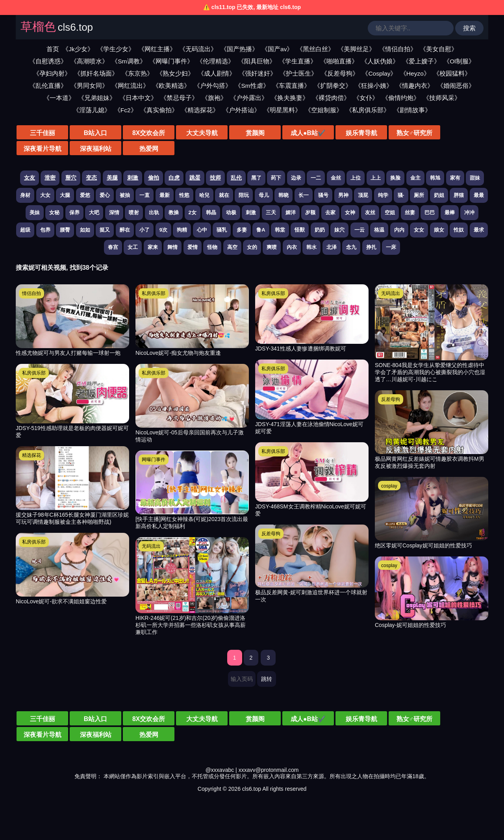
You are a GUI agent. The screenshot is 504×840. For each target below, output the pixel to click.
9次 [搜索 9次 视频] (163, 230)
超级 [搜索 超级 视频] (25, 230)
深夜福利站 (465, 133)
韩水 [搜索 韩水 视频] (311, 247)
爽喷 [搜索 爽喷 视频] (272, 247)
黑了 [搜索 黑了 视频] (256, 178)
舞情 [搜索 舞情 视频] (172, 247)
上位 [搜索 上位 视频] (356, 178)
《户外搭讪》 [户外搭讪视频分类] (241, 110)
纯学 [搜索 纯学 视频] (383, 195)
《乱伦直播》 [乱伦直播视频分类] (48, 86)
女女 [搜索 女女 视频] (419, 230)
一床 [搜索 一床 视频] (391, 247)
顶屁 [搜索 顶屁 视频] (363, 195)
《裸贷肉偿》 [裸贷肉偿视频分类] (331, 98)
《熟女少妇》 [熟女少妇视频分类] (175, 73)
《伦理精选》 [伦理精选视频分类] (215, 61)
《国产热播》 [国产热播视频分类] (239, 49)
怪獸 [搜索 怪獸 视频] (300, 230)
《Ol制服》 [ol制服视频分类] (459, 61)
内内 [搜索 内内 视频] (399, 230)
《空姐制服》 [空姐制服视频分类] (324, 110)
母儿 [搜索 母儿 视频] (264, 195)
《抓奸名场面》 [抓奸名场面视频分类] (96, 73)
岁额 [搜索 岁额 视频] (310, 212)
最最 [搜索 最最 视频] (479, 195)
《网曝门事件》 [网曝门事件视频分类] (171, 61)
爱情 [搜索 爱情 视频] (193, 247)
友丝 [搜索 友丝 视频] (370, 212)
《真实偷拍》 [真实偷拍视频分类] (159, 110)
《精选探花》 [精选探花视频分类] (200, 110)
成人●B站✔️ (275, 133)
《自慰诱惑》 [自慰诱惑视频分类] (48, 61)
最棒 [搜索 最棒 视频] (450, 212)
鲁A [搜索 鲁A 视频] (261, 230)
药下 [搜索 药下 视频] (276, 178)
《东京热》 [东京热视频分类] (137, 73)
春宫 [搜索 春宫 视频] (113, 247)
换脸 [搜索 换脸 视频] (395, 178)
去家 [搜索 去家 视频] (330, 212)
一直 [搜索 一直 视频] (145, 195)
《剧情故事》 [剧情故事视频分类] (412, 110)
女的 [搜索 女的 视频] (252, 247)
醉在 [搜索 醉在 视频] (125, 230)
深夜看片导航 (417, 133)
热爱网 (39, 149)
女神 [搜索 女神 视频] (350, 212)
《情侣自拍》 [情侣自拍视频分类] (398, 49)
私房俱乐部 (34, 373)
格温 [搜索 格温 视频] (379, 230)
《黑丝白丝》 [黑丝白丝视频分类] (315, 49)
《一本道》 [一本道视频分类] (59, 98)
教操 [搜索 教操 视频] (174, 212)
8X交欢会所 (134, 133)
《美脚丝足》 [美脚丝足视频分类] (356, 49)
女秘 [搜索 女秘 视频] (54, 212)
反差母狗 (271, 534)
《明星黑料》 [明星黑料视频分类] (282, 110)
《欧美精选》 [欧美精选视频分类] (171, 86)
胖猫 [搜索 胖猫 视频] (459, 195)
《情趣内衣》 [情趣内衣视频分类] (415, 86)
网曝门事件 (154, 460)
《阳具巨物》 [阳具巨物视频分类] (257, 61)
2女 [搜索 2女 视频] (193, 212)
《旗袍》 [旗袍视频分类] (214, 98)
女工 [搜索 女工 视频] (133, 247)
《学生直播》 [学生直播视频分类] (298, 61)
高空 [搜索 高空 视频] (232, 247)
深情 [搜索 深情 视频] (114, 212)
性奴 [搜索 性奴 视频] (459, 230)
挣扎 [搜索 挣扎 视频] (371, 247)
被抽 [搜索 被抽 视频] (125, 195)
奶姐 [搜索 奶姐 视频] (439, 195)
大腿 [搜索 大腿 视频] (65, 195)
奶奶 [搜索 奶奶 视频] (320, 230)
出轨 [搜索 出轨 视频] (154, 212)
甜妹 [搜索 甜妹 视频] (475, 178)
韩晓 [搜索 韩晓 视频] (283, 195)
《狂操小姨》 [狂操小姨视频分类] (374, 86)
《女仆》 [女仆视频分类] (366, 98)
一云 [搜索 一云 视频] (359, 230)
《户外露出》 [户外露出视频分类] (249, 98)
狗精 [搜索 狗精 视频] (182, 230)
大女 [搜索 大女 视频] (45, 195)
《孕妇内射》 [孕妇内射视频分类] (52, 73)
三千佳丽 (39, 133)
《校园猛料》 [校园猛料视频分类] (452, 73)
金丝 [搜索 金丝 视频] (336, 178)
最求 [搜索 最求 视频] (479, 230)
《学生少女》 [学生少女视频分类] (116, 49)
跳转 (267, 679)
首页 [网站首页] (53, 49)
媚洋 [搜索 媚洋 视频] (291, 212)
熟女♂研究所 (370, 133)
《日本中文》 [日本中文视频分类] (138, 98)
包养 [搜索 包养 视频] (45, 230)
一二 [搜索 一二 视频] (316, 178)
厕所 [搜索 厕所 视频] (419, 195)
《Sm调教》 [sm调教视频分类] (129, 61)
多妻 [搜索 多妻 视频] (242, 230)
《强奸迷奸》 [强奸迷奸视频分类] (258, 73)
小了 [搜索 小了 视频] (145, 230)
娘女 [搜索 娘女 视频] (439, 230)
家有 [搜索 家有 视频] (455, 178)
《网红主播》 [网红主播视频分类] (157, 49)
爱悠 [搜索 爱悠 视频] (85, 195)
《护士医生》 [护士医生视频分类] (298, 73)
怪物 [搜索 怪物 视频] (212, 247)
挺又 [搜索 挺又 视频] (105, 230)
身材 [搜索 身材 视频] (25, 195)
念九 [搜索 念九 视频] (351, 247)
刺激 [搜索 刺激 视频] (251, 212)
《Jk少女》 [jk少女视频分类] (78, 49)
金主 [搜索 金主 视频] (415, 178)
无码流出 (151, 546)
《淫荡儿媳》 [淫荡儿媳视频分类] (92, 110)
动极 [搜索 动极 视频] (231, 212)
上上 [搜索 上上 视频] (376, 178)
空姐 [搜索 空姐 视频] (390, 212)
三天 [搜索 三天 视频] (271, 212)
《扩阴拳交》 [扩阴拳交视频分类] (333, 86)
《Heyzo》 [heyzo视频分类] (415, 73)
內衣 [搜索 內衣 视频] (292, 247)
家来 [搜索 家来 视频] (153, 247)
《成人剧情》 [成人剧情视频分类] (217, 73)
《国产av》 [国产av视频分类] (277, 49)
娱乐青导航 (323, 133)
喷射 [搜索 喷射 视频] (134, 212)
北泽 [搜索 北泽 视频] (332, 247)
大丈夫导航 (181, 133)
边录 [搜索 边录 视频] (296, 178)
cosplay (389, 486)
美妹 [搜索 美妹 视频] (35, 212)
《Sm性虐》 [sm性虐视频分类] (252, 86)
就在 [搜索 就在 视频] (224, 195)
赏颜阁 (228, 133)
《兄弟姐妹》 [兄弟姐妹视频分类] (97, 98)
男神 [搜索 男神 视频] (343, 195)
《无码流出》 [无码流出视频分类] (198, 49)
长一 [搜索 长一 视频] (304, 195)
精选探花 (31, 455)
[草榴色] (57, 29)
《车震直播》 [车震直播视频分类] (291, 86)
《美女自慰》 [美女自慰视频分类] (439, 49)
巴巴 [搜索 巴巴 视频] (430, 212)
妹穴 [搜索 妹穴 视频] (339, 230)
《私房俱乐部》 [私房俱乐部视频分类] (368, 110)
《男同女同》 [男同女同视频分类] (89, 86)
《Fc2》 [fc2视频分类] (126, 110)
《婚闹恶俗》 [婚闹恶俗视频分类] (456, 86)
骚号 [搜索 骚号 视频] (323, 195)
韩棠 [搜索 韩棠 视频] (280, 230)
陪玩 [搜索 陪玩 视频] (244, 195)
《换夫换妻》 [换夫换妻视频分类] (290, 98)
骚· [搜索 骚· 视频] (401, 195)
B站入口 (87, 133)
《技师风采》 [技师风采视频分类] (442, 98)
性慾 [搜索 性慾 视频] (184, 195)
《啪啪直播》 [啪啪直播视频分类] (339, 61)
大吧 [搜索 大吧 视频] (94, 212)
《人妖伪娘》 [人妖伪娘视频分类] (380, 61)
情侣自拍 (31, 293)
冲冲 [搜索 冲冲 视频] (469, 212)
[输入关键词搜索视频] (411, 28)
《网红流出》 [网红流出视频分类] (130, 86)
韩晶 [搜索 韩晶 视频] (211, 212)
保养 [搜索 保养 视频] (74, 212)
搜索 (469, 28)
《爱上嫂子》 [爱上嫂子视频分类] (421, 61)
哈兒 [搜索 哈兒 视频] (204, 195)
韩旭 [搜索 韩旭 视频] (435, 178)
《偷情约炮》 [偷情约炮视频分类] (401, 98)
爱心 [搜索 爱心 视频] (105, 195)
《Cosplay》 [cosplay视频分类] (379, 73)
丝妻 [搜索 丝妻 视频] (410, 212)
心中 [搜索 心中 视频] (202, 230)
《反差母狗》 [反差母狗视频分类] (340, 73)
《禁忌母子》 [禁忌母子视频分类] (179, 98)
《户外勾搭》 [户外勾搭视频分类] (213, 86)
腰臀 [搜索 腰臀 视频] (65, 230)
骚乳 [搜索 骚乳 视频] (222, 230)
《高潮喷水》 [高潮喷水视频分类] (89, 61)
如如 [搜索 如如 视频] (85, 230)
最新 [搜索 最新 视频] (165, 195)
